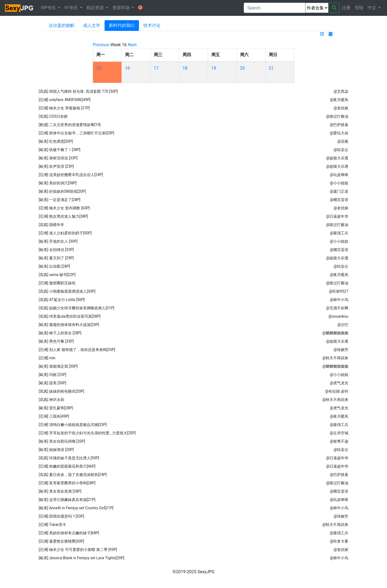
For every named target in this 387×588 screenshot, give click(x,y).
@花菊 (343, 141)
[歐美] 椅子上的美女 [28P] (60, 333)
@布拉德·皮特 (337, 391)
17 (156, 68)
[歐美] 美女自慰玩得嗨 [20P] (62, 441)
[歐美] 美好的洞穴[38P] (58, 183)
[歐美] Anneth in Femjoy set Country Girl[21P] (76, 508)
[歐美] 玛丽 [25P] (52, 375)
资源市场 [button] (121, 8)
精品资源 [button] (96, 8)
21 (271, 68)
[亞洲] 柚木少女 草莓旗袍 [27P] (64, 108)
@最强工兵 (339, 233)
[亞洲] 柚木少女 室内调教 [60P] (64, 208)
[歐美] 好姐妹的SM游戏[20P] (62, 191)
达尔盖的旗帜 (62, 25)
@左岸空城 (339, 433)
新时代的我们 (122, 25)
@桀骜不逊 (339, 441)
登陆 (359, 8)
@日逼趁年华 (337, 216)
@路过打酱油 (337, 116)
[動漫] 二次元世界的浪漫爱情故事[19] (70, 125)
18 (185, 68)
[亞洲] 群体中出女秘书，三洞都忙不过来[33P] (76, 133)
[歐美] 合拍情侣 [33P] (56, 250)
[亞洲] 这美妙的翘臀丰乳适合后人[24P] (71, 175)
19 (214, 68)
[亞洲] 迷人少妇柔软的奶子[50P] (65, 233)
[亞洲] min (47, 358)
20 (242, 68)
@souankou (338, 316)
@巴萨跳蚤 (339, 125)
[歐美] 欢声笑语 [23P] (56, 166)
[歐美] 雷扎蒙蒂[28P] (56, 408)
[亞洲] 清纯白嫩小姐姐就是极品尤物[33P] (73, 425)
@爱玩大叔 (339, 133)
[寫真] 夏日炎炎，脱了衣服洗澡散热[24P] (73, 475)
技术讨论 (152, 25)
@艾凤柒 (341, 91)
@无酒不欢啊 (337, 308)
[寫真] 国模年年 (51, 225)
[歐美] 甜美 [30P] (52, 383)
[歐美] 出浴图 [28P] (54, 266)
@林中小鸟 (339, 300)
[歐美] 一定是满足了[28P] (60, 200)
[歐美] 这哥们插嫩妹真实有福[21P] (67, 500)
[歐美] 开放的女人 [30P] (58, 241)
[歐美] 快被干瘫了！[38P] (60, 150)
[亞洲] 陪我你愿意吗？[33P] (61, 516)
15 (99, 68)
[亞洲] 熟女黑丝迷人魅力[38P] (63, 216)
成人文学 (92, 25)
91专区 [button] (72, 8)
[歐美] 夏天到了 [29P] (56, 258)
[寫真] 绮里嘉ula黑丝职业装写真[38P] (70, 316)
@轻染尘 (341, 150)
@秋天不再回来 (335, 358)
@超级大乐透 (337, 158)
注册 (346, 8)
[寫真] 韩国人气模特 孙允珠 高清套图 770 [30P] (78, 91)
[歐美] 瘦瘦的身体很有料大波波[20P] (69, 325)
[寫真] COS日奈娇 (53, 116)
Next (132, 45)
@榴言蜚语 (339, 200)
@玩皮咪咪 (339, 175)
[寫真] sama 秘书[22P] (57, 275)
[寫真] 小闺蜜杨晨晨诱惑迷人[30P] (67, 291)
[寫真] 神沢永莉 (51, 400)
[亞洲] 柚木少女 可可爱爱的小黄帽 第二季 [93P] (78, 550)
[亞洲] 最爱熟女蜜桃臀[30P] (61, 541)
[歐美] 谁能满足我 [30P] (58, 366)
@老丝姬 (341, 108)
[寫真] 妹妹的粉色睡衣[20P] (61, 391)
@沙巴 (343, 325)
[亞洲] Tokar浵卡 (52, 525)
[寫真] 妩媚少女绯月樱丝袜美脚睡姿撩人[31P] (76, 308)
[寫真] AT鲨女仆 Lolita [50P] (62, 300)
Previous (101, 45)
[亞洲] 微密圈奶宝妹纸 (57, 283)
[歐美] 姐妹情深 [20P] (56, 450)
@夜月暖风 (339, 100)
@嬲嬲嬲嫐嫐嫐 (335, 333)
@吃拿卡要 (339, 541)
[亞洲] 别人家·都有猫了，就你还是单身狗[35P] (77, 350)
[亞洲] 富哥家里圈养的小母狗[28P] (67, 483)
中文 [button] (372, 8)
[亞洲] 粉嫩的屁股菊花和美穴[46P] (67, 466)
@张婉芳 (341, 350)
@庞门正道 (339, 191)
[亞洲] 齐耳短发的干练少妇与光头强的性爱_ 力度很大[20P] (87, 433)
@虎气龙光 (339, 383)
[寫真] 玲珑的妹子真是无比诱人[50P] (69, 458)
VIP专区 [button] (49, 8)
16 (127, 68)
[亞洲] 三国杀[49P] (54, 416)
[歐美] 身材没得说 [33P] (58, 158)
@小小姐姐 (339, 183)
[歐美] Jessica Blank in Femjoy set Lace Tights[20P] (82, 558)
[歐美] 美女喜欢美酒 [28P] (60, 491)
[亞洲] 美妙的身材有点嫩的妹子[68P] (69, 533)
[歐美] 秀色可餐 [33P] (56, 341)
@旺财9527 (339, 291)
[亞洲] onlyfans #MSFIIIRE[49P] (65, 100)
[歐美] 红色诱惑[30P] (56, 141)
